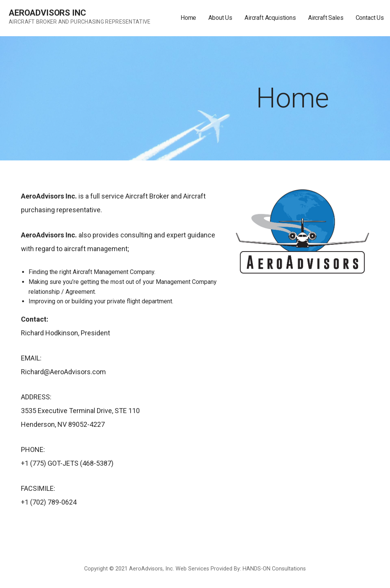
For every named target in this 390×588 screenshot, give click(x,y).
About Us (220, 18)
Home (188, 18)
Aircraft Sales (326, 18)
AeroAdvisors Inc (47, 13)
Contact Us (370, 18)
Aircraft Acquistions (270, 18)
